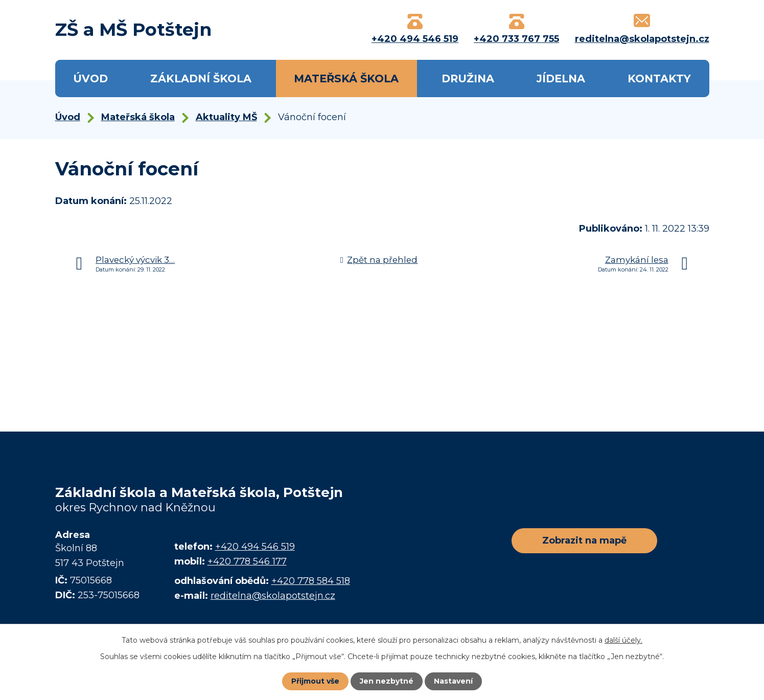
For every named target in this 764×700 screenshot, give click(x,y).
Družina (468, 78)
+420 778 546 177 (247, 561)
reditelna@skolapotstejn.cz (273, 596)
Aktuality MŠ (226, 117)
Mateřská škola (346, 78)
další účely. (623, 640)
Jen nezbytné (387, 681)
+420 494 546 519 (255, 547)
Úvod (90, 78)
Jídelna (561, 78)
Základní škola (201, 78)
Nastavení (453, 681)
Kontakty (659, 78)
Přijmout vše (315, 681)
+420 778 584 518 (311, 581)
